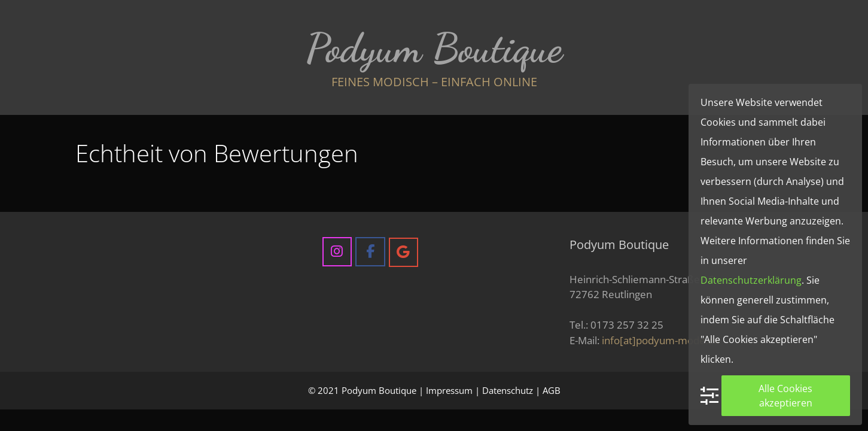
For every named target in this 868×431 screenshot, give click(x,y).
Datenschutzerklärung (751, 280)
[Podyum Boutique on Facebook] (370, 252)
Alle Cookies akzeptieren (785, 396)
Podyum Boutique (434, 48)
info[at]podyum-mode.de (661, 340)
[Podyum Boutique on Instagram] (337, 252)
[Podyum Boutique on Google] (403, 252)
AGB (552, 390)
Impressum (449, 390)
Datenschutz (508, 390)
